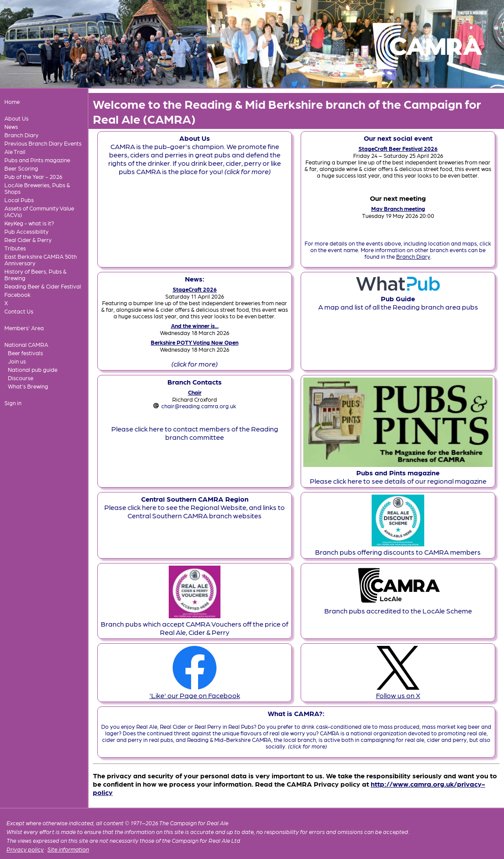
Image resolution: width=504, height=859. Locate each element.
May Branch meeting (398, 209)
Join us (17, 361)
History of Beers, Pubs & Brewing (35, 274)
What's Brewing (28, 386)
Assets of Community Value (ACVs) (39, 211)
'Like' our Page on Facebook (195, 691)
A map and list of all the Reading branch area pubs (398, 298)
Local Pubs (19, 200)
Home (12, 102)
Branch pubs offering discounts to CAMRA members (398, 548)
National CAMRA (26, 344)
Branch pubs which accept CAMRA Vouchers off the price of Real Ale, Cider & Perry (195, 624)
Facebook (18, 294)
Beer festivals (25, 353)
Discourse (21, 378)
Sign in (13, 403)
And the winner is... (195, 326)
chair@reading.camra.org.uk (199, 406)
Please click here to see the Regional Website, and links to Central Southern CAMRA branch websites (195, 507)
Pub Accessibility (27, 231)
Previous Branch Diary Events (43, 143)
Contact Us (19, 311)
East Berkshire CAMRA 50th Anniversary (41, 260)
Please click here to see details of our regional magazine (398, 472)
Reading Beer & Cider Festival (43, 286)
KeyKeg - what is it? (29, 223)
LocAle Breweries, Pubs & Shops (37, 188)
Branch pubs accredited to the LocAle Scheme (398, 606)
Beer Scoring (21, 168)
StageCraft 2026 (195, 289)
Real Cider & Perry (28, 240)
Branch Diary (21, 135)
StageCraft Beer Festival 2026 (398, 148)
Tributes (15, 248)
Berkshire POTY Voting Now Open (195, 342)
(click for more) (195, 364)
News (11, 127)
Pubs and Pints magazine (37, 160)
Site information (68, 849)
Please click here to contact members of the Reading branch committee (195, 433)
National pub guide (33, 369)
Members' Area (24, 328)
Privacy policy (25, 849)
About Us (16, 118)
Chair (195, 392)
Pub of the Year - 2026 (33, 176)
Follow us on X (398, 691)
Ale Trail (15, 151)
